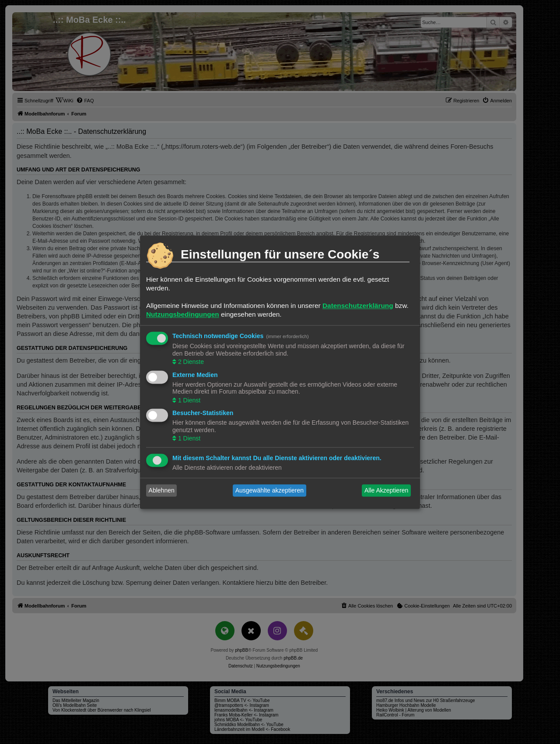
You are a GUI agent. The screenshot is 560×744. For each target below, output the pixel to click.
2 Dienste (190, 362)
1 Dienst (188, 400)
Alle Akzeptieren (386, 490)
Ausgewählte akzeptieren (269, 490)
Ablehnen (162, 490)
